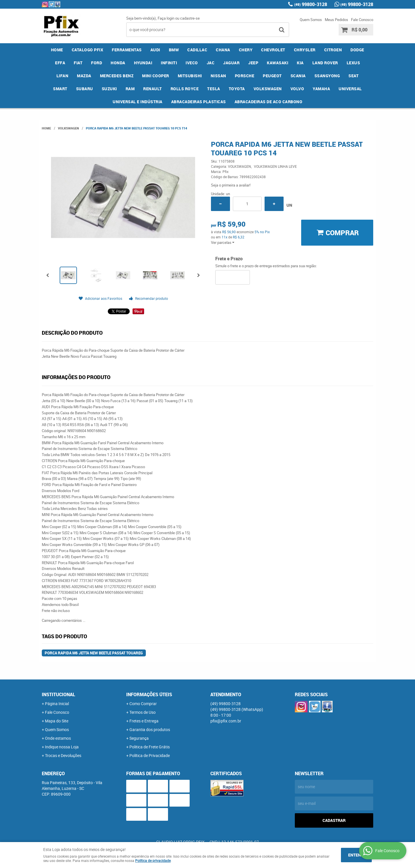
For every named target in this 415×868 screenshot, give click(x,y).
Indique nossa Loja (62, 747)
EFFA (60, 63)
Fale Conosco (362, 20)
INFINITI (169, 63)
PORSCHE (245, 76)
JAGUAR (231, 63)
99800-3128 (311, 4)
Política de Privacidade (150, 755)
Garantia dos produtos (150, 729)
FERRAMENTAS (127, 50)
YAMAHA (321, 89)
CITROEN (333, 50)
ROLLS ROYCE (185, 89)
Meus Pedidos (336, 20)
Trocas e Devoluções (63, 755)
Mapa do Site (57, 721)
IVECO (192, 63)
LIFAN (63, 76)
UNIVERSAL (350, 89)
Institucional (59, 694)
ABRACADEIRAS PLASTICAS (199, 102)
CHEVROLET (273, 50)
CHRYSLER (305, 50)
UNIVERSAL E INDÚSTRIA (138, 102)
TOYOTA (237, 89)
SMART (60, 89)
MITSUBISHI (190, 76)
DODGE (357, 50)
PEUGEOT (272, 76)
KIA (300, 63)
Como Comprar (143, 704)
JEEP (253, 63)
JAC (211, 63)
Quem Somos (311, 20)
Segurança (139, 738)
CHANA (223, 50)
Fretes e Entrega (144, 721)
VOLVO (297, 89)
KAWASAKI (278, 63)
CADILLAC (197, 50)
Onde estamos (58, 738)
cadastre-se (190, 18)
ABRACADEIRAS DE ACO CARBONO (269, 102)
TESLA (214, 89)
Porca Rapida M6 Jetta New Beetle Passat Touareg (94, 653)
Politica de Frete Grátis (150, 747)
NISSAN (218, 76)
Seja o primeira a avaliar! (231, 185)
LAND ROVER (325, 63)
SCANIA (298, 76)
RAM (130, 89)
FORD (97, 63)
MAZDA (84, 76)
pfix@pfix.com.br (226, 721)
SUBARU (85, 89)
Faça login (166, 18)
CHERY (246, 50)
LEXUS (353, 63)
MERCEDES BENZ (117, 76)
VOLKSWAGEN (268, 89)
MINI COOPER (156, 76)
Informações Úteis (149, 694)
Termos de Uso (143, 712)
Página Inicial (57, 704)
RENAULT (153, 89)
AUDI (155, 50)
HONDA (118, 63)
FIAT (78, 63)
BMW (174, 50)
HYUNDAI (143, 63)
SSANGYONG (327, 76)
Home (57, 50)
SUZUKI (109, 89)
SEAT (353, 76)
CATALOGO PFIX (88, 50)
